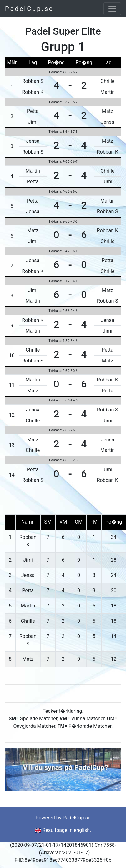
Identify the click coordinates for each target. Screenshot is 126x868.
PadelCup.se (29, 9)
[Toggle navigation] (112, 9)
